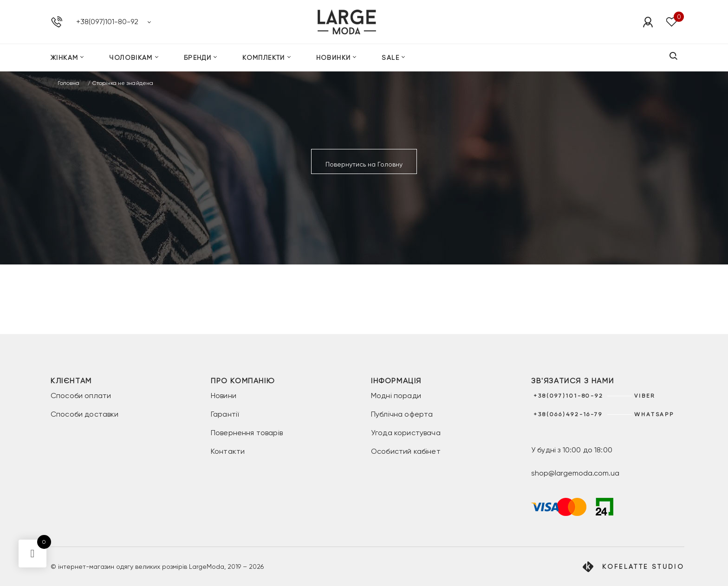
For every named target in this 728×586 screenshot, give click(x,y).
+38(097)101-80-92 (107, 22)
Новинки (334, 58)
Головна (68, 83)
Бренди (198, 58)
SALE (390, 58)
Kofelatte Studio (643, 567)
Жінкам (64, 58)
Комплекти (264, 58)
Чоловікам (131, 58)
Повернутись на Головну (364, 164)
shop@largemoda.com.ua (575, 473)
